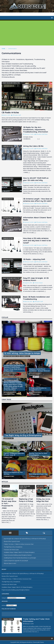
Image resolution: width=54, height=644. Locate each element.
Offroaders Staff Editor (42, 134)
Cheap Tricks (6, 399)
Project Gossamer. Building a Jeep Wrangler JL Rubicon (18, 555)
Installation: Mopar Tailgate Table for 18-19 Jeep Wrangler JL (19, 552)
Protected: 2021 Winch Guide (11, 550)
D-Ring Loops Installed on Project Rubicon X (38, 389)
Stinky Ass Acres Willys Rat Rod (43, 500)
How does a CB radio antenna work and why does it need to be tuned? (37, 241)
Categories (5, 598)
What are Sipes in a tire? (10, 563)
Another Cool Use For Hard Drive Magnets (38, 454)
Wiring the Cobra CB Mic (33, 146)
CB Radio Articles (10, 112)
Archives (4, 605)
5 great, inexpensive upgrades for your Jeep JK (14, 454)
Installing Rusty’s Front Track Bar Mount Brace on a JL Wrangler (20, 558)
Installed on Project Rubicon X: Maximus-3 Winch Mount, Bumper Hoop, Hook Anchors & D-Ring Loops (14, 368)
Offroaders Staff (17, 115)
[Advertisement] (27, 33)
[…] (36, 122)
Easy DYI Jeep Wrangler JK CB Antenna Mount (36, 279)
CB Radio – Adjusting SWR (34, 259)
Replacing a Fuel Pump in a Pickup (26, 500)
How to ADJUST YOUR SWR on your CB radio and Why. (36, 179)
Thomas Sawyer (39, 283)
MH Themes (41, 642)
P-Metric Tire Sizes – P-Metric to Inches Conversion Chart (19, 544)
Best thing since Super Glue (38, 474)
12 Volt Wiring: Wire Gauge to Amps (22, 353)
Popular (5, 317)
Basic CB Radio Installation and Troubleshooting (36, 298)
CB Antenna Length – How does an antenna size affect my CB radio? (38, 200)
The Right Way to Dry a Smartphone (23, 435)
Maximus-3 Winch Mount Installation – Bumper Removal (39, 370)
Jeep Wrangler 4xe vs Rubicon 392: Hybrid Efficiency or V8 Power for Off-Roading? (25, 539)
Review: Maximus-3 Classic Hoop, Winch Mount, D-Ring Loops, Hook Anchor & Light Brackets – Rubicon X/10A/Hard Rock (13, 386)
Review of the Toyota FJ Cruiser (12, 541)
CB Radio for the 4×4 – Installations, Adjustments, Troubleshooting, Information (36, 130)
